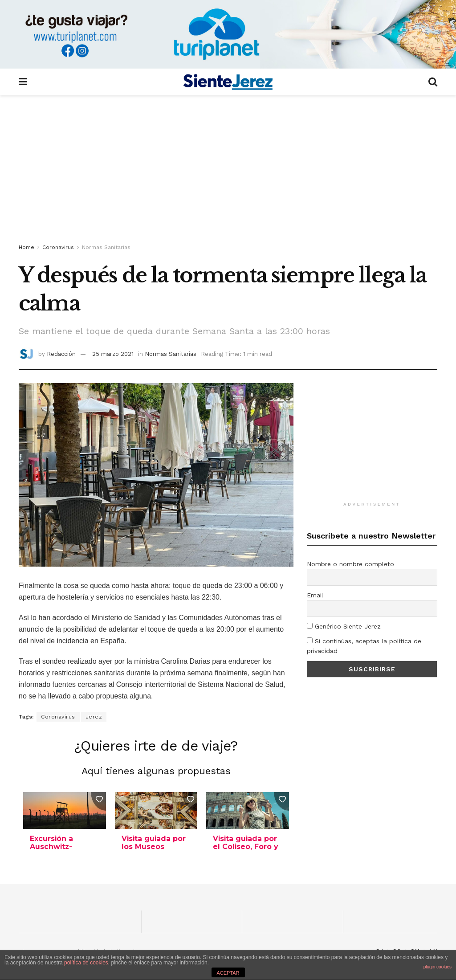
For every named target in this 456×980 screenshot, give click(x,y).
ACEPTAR (228, 973)
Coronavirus (58, 247)
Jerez (94, 717)
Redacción (61, 354)
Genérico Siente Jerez (344, 626)
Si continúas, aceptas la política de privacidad (364, 646)
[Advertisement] (228, 171)
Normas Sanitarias (106, 247)
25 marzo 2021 (113, 354)
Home (26, 247)
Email (315, 595)
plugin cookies (438, 967)
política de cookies (86, 963)
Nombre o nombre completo (350, 564)
